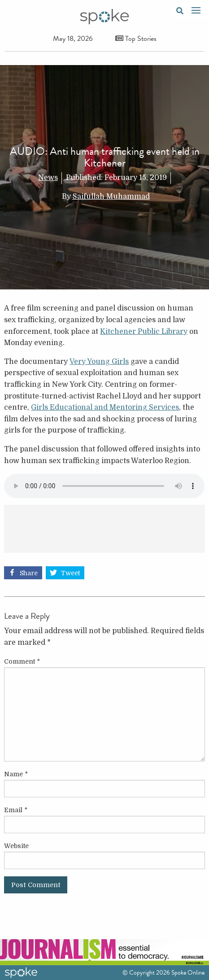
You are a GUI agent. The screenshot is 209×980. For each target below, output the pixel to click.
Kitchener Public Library (144, 332)
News (48, 178)
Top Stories (136, 39)
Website (16, 846)
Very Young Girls (99, 362)
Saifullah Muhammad (111, 197)
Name (16, 774)
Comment (22, 661)
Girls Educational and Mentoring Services (105, 407)
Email (16, 810)
